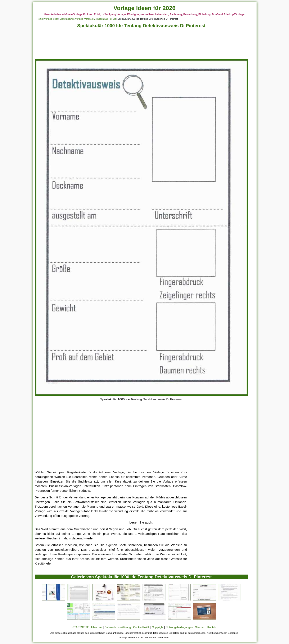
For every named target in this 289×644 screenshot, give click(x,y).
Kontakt (212, 627)
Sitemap (200, 627)
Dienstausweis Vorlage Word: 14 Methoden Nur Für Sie (88, 19)
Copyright (158, 627)
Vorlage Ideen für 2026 (144, 8)
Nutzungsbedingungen (179, 627)
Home (40, 19)
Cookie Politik (141, 627)
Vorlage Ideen (51, 19)
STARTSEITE (81, 627)
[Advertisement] (141, 45)
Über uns (97, 627)
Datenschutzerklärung (118, 627)
